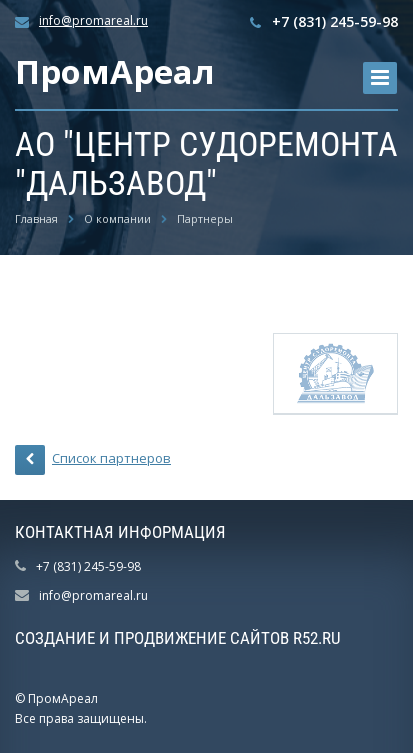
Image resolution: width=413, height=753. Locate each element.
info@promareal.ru (93, 20)
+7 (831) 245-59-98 (335, 21)
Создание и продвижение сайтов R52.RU (178, 638)
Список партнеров (93, 460)
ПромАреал (115, 71)
